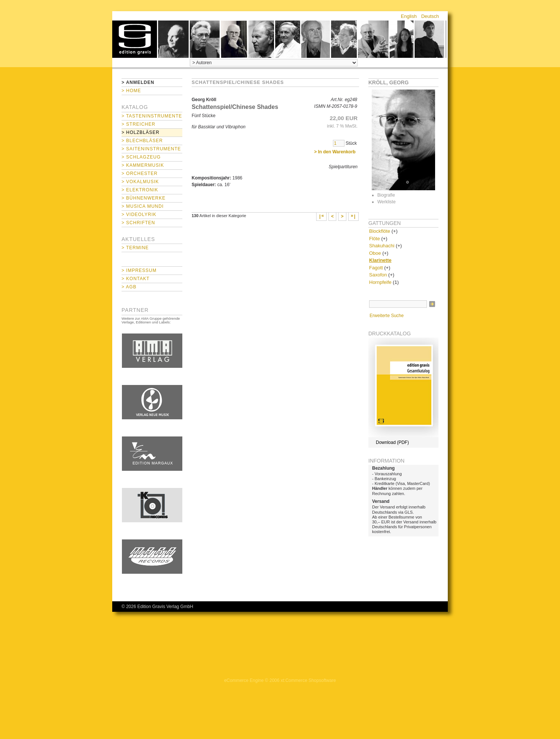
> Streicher (139, 124)
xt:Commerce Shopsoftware (308, 680)
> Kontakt (136, 279)
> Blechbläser (142, 141)
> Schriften (138, 223)
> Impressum (139, 270)
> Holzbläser (141, 132)
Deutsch (430, 16)
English (409, 16)
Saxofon (378, 275)
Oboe (375, 253)
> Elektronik (140, 190)
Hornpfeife (380, 282)
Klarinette (380, 260)
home (135, 39)
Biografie (386, 195)
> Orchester (140, 173)
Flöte (375, 239)
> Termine (135, 248)
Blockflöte (380, 231)
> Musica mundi (143, 206)
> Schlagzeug (141, 157)
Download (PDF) (392, 442)
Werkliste (386, 202)
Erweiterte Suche (386, 316)
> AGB (129, 287)
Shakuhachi (382, 246)
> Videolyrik (139, 215)
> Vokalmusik (140, 182)
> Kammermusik (143, 165)
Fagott (376, 268)
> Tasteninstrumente (152, 116)
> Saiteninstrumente (151, 149)
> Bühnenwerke (144, 198)
